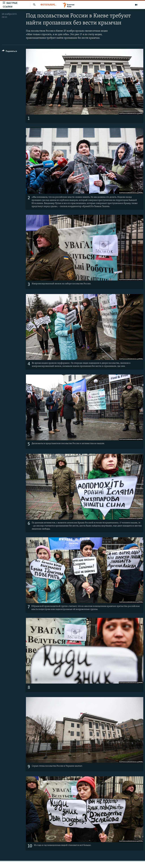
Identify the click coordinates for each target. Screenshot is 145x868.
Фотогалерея (48, 5)
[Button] (9, 52)
